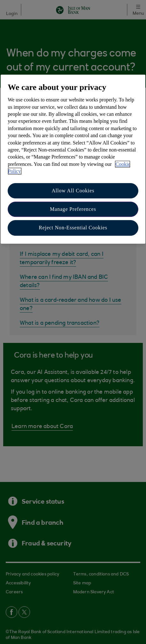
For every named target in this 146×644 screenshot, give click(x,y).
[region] (73, 159)
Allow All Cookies (73, 191)
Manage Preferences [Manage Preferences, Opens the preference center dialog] (73, 209)
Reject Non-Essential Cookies (73, 228)
